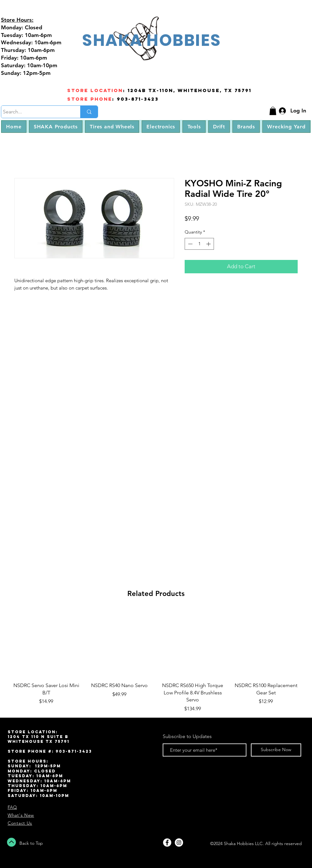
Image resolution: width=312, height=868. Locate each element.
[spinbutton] (199, 244)
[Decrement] (190, 244)
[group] (156, 661)
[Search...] (35, 112)
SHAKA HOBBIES (152, 40)
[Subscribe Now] (276, 750)
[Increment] (209, 244)
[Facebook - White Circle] (167, 843)
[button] (273, 111)
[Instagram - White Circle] (179, 843)
